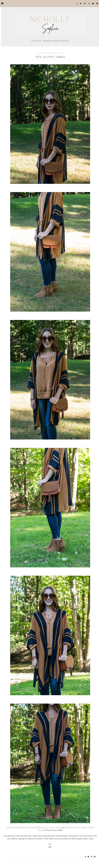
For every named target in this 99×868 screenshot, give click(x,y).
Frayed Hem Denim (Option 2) (77, 828)
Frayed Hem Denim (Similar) (51, 828)
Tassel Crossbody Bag (28, 828)
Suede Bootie (12, 828)
